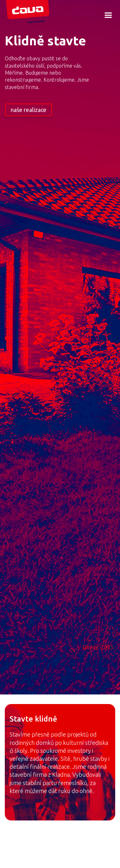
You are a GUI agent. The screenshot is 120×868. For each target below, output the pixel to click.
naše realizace (28, 110)
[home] (31, 13)
